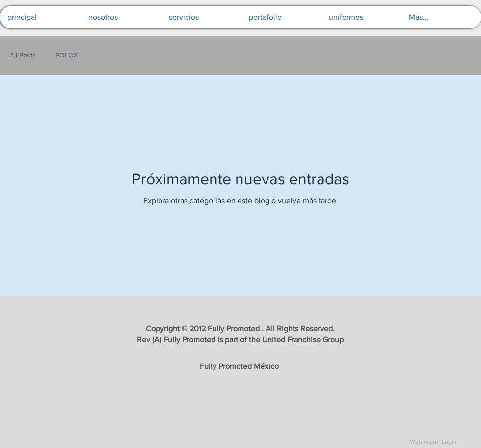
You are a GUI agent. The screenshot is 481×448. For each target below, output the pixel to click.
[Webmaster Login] (433, 442)
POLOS (67, 55)
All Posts (23, 55)
